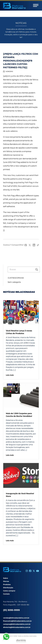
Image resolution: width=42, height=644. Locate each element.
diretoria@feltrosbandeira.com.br (17, 627)
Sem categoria (14, 282)
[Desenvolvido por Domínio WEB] (21, 641)
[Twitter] (34, 571)
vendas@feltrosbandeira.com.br (16, 618)
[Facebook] (30, 571)
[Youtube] (38, 571)
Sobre (6, 578)
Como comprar (9, 591)
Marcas (6, 581)
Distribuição (8, 588)
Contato (6, 594)
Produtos (7, 584)
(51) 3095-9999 (11, 610)
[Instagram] (27, 571)
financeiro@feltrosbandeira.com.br (17, 621)
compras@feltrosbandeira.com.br (17, 624)
